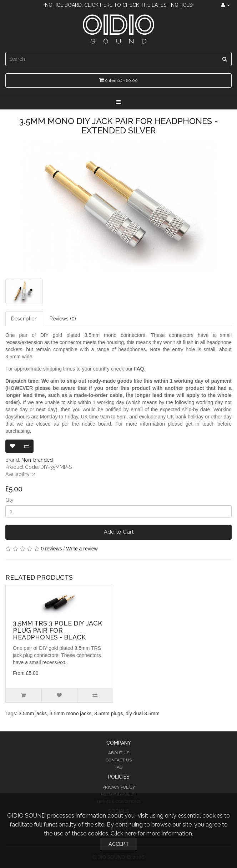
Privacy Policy (119, 787)
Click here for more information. (152, 833)
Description (24, 319)
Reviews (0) (63, 319)
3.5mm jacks (33, 713)
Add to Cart (119, 532)
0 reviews (51, 549)
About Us (119, 753)
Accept (119, 844)
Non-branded (37, 460)
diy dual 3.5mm (143, 713)
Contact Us (119, 760)
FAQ (139, 369)
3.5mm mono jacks (70, 713)
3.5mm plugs (109, 713)
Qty (9, 500)
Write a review (82, 549)
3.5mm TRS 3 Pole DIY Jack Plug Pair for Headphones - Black (57, 630)
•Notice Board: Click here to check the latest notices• (118, 5)
